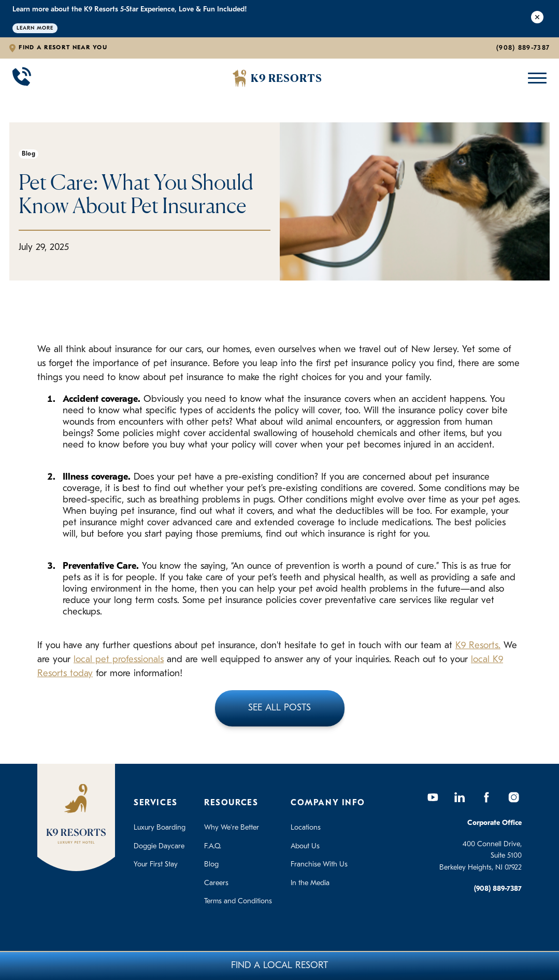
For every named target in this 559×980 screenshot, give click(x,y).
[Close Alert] (537, 19)
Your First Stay (156, 865)
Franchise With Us (319, 865)
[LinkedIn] (460, 797)
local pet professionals (119, 660)
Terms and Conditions (238, 901)
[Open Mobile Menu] (535, 78)
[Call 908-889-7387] (22, 78)
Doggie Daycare (159, 846)
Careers (216, 883)
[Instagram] (513, 797)
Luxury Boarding (160, 828)
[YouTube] (433, 797)
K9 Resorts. (478, 646)
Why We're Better (232, 828)
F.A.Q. (213, 846)
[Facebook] (486, 797)
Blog (211, 865)
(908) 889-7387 (523, 48)
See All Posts (279, 708)
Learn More (35, 28)
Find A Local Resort (279, 966)
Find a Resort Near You (63, 48)
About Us (305, 846)
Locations (306, 828)
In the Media (310, 883)
